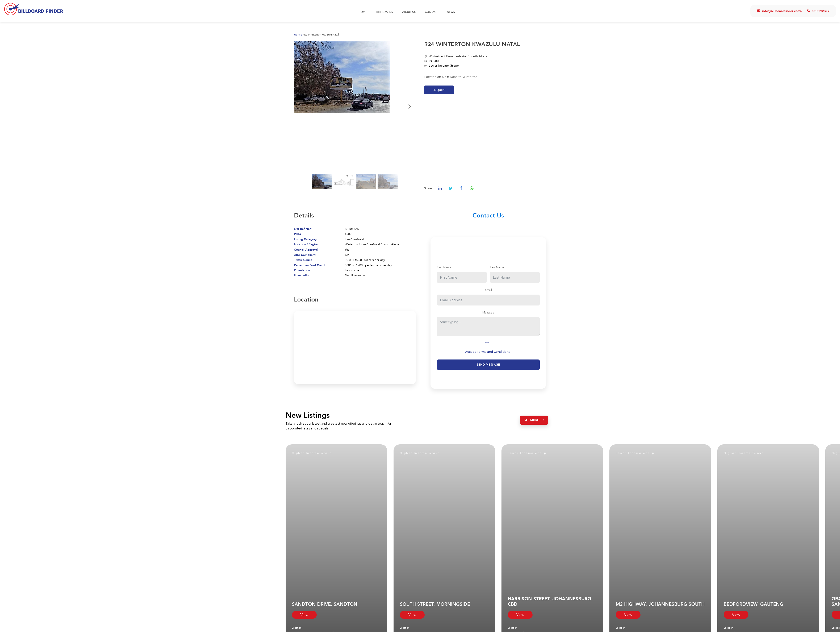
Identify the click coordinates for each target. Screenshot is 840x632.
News (451, 12)
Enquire (439, 90)
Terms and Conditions (493, 352)
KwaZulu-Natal (456, 56)
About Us (409, 12)
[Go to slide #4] (388, 182)
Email (488, 290)
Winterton (436, 56)
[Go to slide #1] (322, 182)
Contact (431, 12)
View (304, 615)
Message (488, 313)
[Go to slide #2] (344, 182)
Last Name (497, 267)
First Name (444, 267)
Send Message (488, 365)
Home (363, 12)
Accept (488, 352)
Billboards (385, 12)
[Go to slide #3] (366, 182)
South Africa (478, 56)
